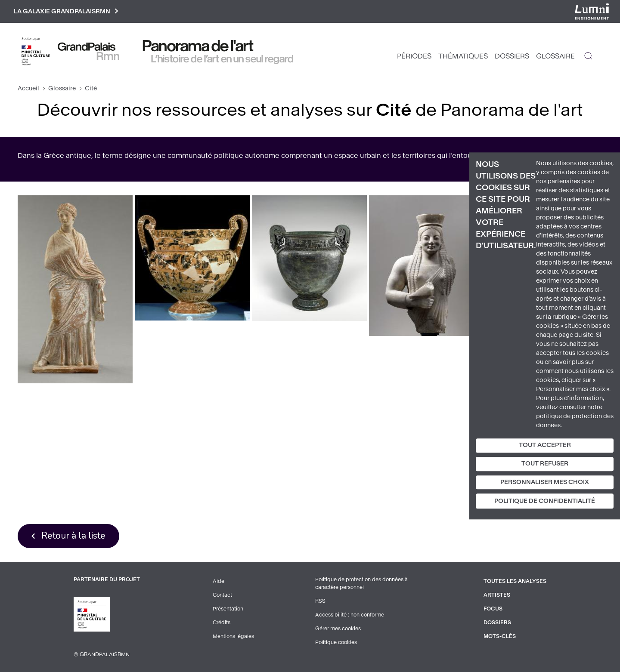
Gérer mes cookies (338, 629)
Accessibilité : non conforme (350, 615)
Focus (493, 609)
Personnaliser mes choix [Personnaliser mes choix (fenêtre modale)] (545, 482)
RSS (320, 601)
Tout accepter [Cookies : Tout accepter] (545, 445)
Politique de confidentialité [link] (545, 501)
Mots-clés (500, 636)
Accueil (28, 88)
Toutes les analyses (515, 581)
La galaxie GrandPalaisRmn (66, 11)
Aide (219, 581)
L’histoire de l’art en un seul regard (222, 59)
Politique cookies (336, 642)
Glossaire (555, 56)
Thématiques (463, 56)
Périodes (414, 56)
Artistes (497, 595)
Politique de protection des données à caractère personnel (361, 583)
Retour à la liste (73, 536)
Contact (222, 595)
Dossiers (512, 56)
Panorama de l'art (198, 46)
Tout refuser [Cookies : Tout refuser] (545, 464)
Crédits (222, 623)
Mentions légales (233, 636)
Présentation (228, 609)
